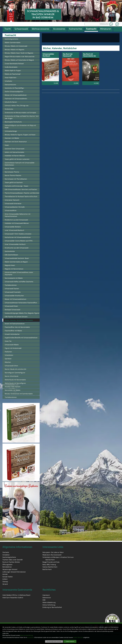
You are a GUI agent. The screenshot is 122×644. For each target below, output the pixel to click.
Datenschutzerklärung (26, 635)
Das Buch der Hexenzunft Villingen (68, 55)
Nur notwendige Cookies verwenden (54, 641)
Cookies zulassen (70, 641)
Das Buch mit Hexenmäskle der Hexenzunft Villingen (90, 55)
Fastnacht (10, 35)
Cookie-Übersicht (78, 637)
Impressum (31, 637)
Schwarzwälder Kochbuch (48, 55)
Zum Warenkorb (117, 23)
